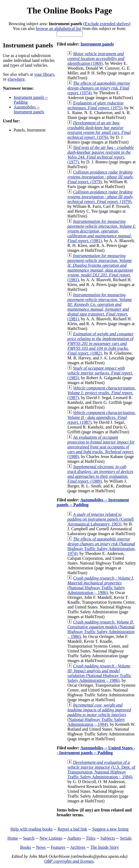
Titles (91, 838)
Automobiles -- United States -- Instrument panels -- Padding (96, 750)
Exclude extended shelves (107, 24)
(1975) (95, 105)
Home (13, 838)
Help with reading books (32, 829)
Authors (74, 838)
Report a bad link (72, 829)
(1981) (102, 231)
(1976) (99, 130)
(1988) (101, 447)
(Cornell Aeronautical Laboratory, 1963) (101, 519)
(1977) (101, 155)
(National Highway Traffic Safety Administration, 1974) (101, 546)
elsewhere (16, 79)
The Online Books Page (69, 10)
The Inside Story (105, 847)
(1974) (99, 88)
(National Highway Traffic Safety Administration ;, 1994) (99, 715)
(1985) (100, 373)
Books (26, 847)
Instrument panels (97, 44)
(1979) (100, 177)
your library (44, 74)
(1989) (100, 474)
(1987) (101, 393)
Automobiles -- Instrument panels (29, 109)
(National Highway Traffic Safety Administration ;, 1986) (101, 585)
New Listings (51, 838)
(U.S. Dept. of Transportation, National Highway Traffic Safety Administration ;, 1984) (101, 770)
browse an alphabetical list (59, 29)
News (41, 847)
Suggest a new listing (110, 829)
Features (58, 847)
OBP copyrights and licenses (69, 861)
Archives (78, 847)
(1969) (96, 59)
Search (29, 838)
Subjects (108, 838)
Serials (126, 838)
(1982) (101, 343)
